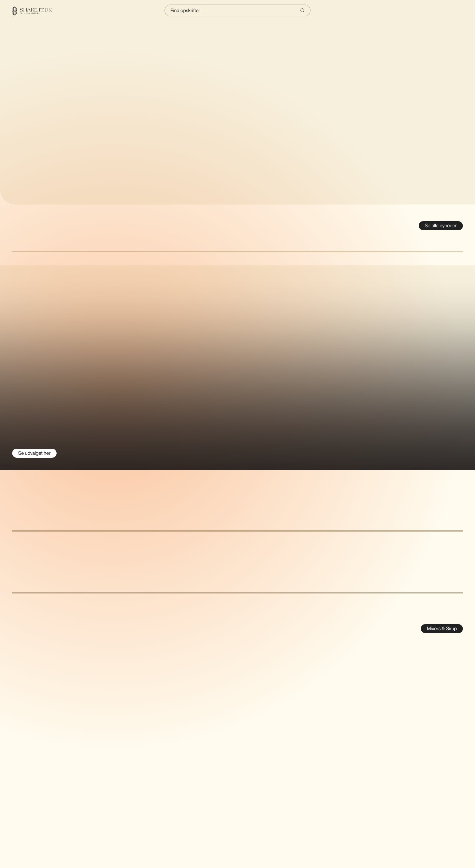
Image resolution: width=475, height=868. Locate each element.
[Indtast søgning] (238, 10)
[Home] (36, 11)
